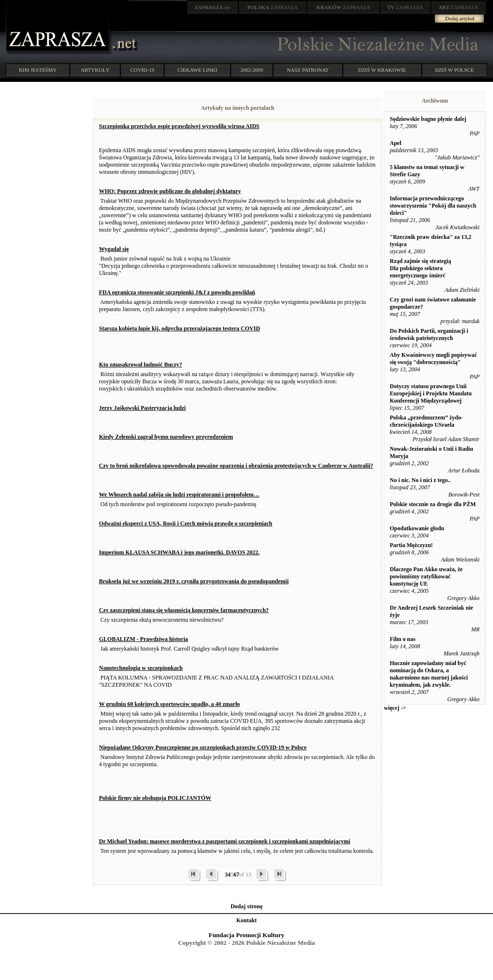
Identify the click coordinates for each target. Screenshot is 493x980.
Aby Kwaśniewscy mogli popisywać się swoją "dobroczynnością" (433, 359)
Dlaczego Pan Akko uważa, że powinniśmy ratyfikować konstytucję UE (426, 576)
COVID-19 (143, 70)
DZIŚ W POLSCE (454, 70)
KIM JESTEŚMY (38, 70)
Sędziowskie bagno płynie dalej (428, 119)
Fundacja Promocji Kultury (246, 935)
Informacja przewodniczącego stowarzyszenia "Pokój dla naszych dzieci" (433, 206)
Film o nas (402, 639)
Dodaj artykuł (460, 18)
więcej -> (395, 708)
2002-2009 (252, 70)
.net (213, 7)
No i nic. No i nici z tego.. (420, 480)
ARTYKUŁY (95, 70)
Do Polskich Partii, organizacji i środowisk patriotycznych (429, 334)
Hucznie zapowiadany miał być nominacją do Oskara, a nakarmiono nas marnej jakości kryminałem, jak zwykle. (428, 674)
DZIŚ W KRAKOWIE (382, 70)
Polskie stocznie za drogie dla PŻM (433, 504)
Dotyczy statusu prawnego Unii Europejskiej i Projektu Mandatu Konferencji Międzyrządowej (431, 393)
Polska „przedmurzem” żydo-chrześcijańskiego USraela (426, 421)
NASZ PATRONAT (308, 70)
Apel (395, 143)
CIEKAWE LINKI (198, 70)
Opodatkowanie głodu (417, 528)
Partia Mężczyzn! (411, 545)
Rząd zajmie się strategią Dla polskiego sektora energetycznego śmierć (420, 268)
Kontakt (247, 920)
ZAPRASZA (273, 7)
